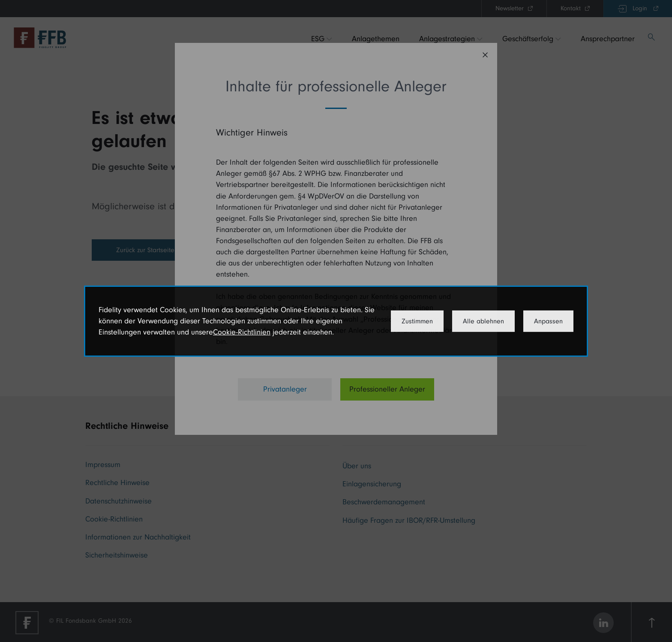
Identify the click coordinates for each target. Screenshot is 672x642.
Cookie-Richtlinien (242, 332)
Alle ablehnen (483, 321)
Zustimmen (417, 321)
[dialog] (336, 321)
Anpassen (548, 321)
